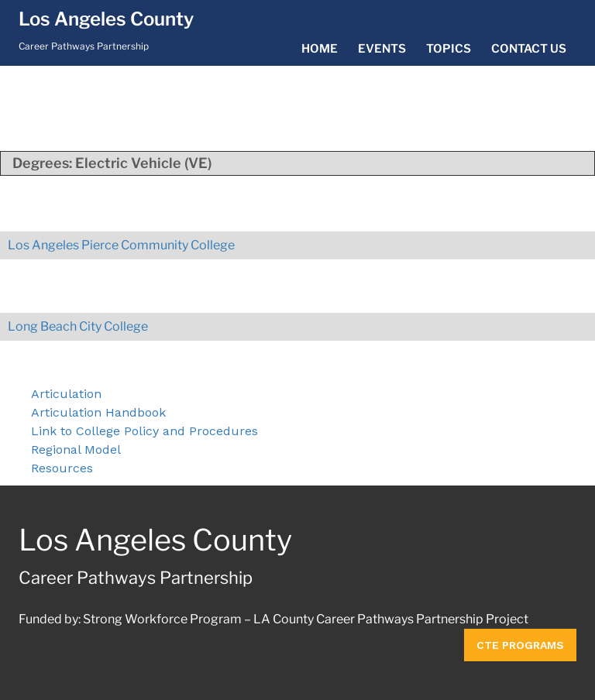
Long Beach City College (78, 326)
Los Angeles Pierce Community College (121, 245)
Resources (62, 468)
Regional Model (76, 450)
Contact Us (529, 49)
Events (382, 49)
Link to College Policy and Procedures (144, 431)
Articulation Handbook (98, 412)
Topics (449, 49)
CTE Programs (520, 645)
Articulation (66, 394)
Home (320, 49)
